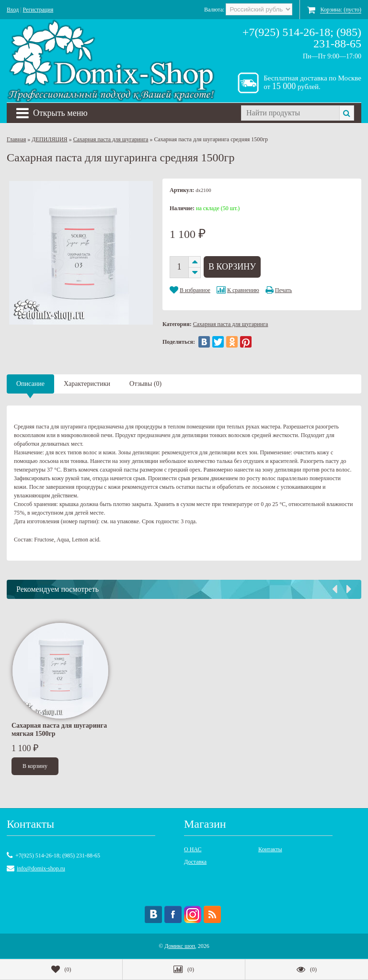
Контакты (270, 849)
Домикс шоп (180, 946)
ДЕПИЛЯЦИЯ (49, 139)
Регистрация (38, 10)
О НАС (193, 849)
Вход (13, 10)
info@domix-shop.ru (41, 868)
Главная (16, 139)
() (61, 969)
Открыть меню (52, 113)
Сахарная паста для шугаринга (111, 139)
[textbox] (290, 113)
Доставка (195, 862)
